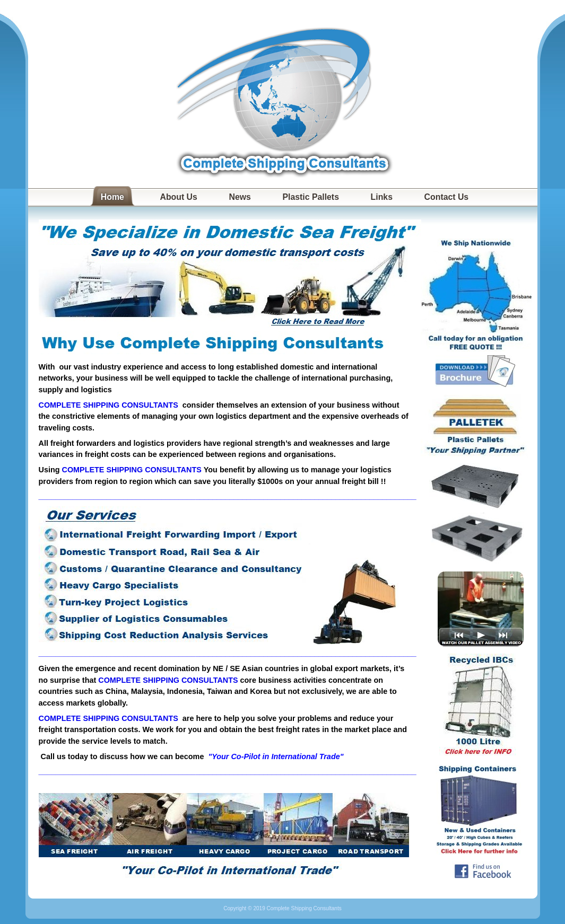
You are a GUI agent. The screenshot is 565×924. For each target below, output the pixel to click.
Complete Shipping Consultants (283, 98)
